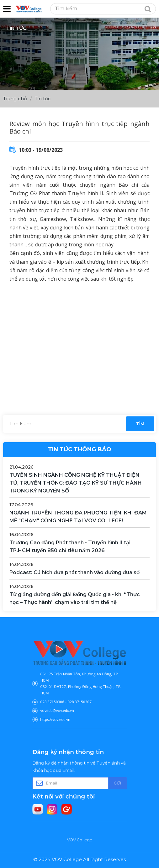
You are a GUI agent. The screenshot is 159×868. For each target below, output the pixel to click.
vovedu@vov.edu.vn (62, 705)
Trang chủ (15, 99)
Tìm (140, 424)
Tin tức (43, 99)
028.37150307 (79, 698)
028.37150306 (58, 698)
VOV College (79, 840)
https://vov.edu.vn (60, 712)
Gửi (109, 783)
